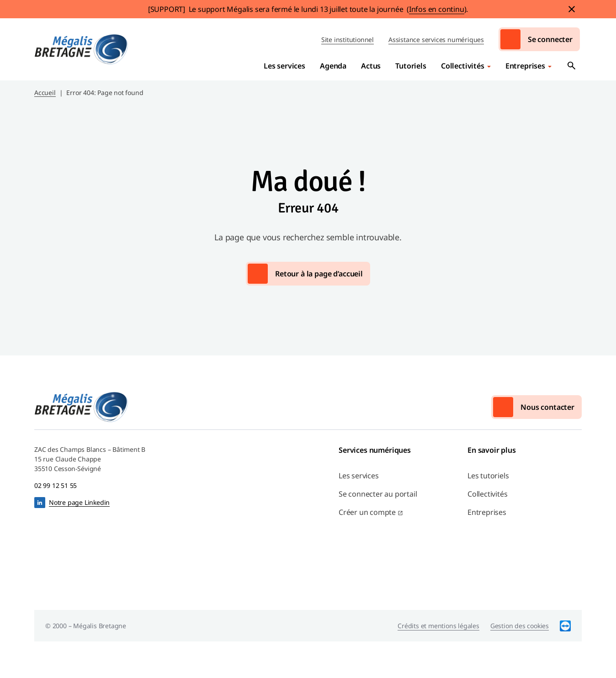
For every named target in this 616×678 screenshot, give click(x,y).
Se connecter (550, 39)
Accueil (45, 93)
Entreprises (525, 66)
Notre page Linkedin (79, 502)
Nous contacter (547, 407)
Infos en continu (437, 9)
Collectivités (463, 66)
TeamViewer (565, 626)
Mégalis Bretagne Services (81, 49)
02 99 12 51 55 (56, 485)
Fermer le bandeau (572, 9)
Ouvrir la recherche (572, 66)
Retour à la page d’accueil (319, 274)
